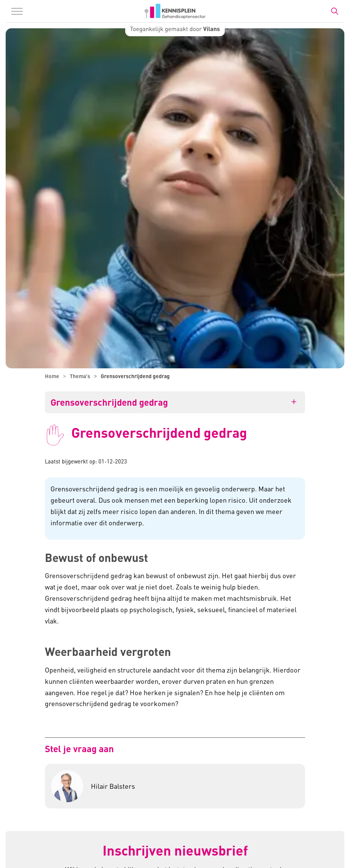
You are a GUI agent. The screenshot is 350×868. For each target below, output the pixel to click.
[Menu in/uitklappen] (17, 11)
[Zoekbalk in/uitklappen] (335, 11)
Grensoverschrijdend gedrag (109, 402)
